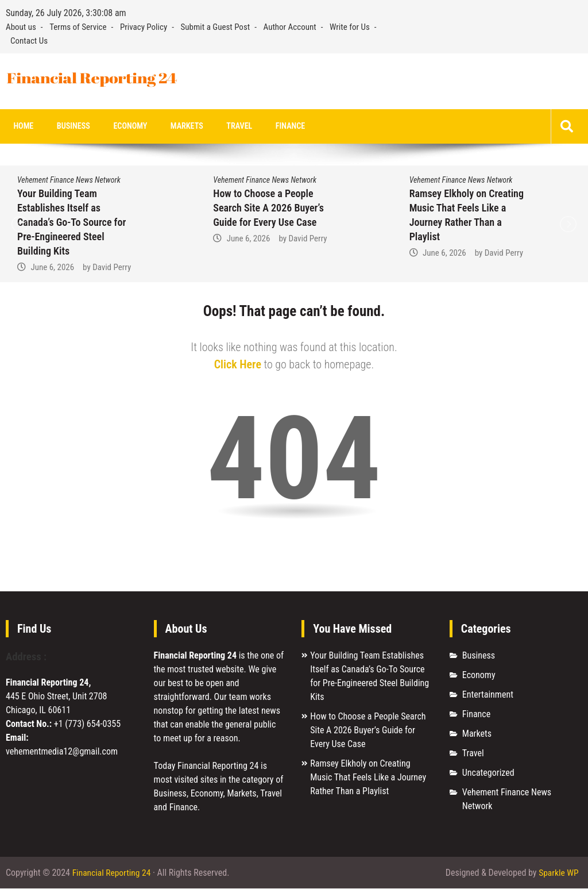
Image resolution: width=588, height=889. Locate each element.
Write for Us (350, 27)
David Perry (112, 268)
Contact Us (29, 41)
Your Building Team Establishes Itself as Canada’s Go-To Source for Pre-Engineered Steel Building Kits (71, 223)
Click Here (238, 365)
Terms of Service (78, 27)
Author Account (290, 27)
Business (67, 126)
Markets (172, 126)
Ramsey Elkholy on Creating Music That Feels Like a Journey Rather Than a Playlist (368, 778)
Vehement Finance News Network (69, 180)
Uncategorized (488, 773)
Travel (220, 126)
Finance (267, 126)
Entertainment (488, 695)
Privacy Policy (144, 27)
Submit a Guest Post (216, 27)
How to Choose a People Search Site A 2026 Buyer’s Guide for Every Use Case (268, 208)
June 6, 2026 (52, 268)
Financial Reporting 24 (113, 873)
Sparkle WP (558, 873)
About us (21, 27)
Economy (119, 126)
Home (22, 126)
